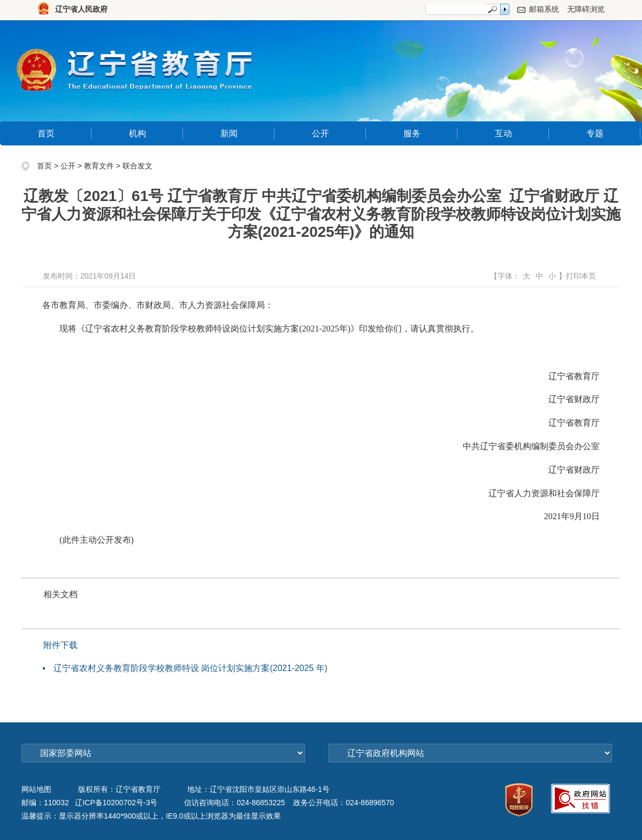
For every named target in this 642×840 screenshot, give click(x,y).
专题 (595, 133)
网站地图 (36, 789)
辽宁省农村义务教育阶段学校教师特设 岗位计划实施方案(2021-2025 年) (190, 668)
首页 (46, 133)
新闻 (229, 133)
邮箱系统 (544, 9)
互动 (503, 133)
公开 (320, 133)
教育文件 (99, 166)
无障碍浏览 (586, 9)
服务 (412, 133)
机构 (137, 133)
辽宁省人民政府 (81, 9)
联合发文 (137, 166)
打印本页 (581, 276)
